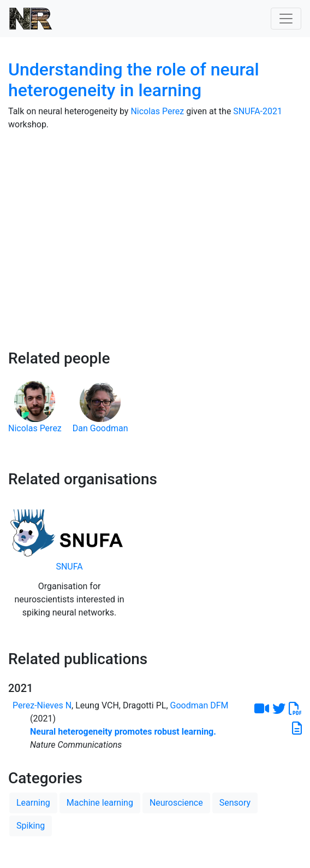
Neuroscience (176, 803)
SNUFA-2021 (258, 111)
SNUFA (69, 567)
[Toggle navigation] (286, 19)
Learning (33, 803)
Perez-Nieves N (42, 705)
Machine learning (100, 803)
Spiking (31, 826)
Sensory (235, 803)
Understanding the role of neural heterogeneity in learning (134, 80)
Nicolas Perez (157, 111)
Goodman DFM (199, 705)
